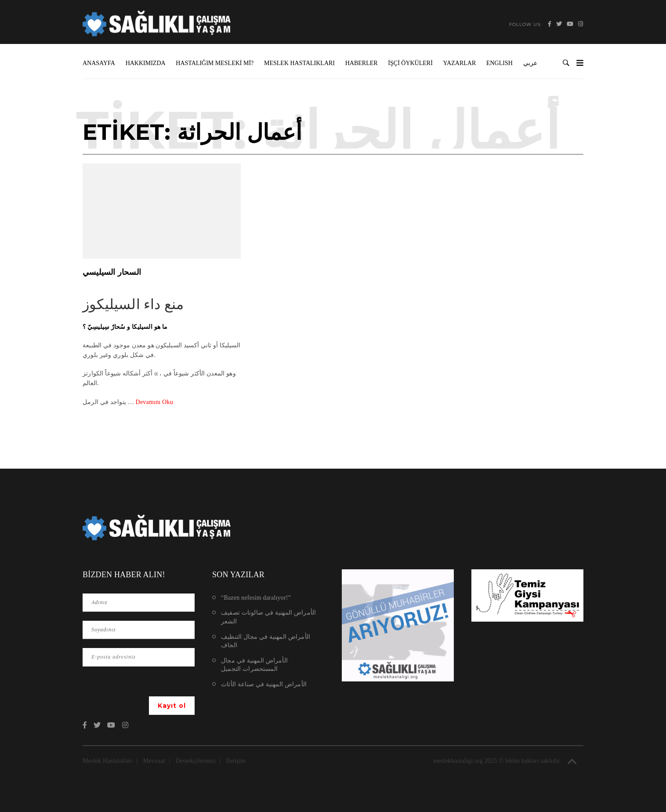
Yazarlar (460, 63)
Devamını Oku (154, 402)
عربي (530, 63)
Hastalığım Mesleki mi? (215, 63)
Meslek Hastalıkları (299, 63)
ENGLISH (499, 63)
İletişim (236, 761)
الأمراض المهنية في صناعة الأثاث (264, 684)
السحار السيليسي (112, 272)
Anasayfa (99, 63)
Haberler (362, 63)
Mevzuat (154, 761)
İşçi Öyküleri (410, 63)
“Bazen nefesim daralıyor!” (256, 598)
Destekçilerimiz (196, 761)
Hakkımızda (146, 63)
